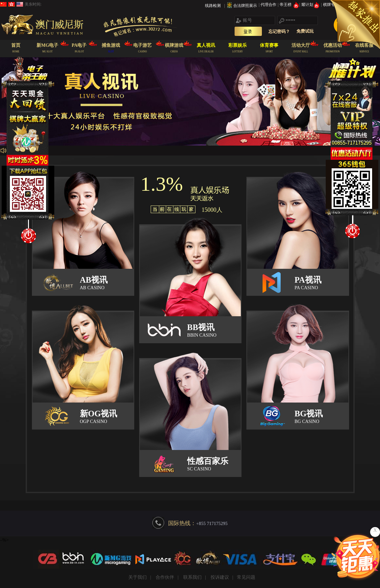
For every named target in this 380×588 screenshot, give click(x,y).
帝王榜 (289, 5)
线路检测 (213, 6)
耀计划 (311, 5)
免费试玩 (305, 31)
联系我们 (192, 577)
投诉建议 (220, 577)
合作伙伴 (165, 577)
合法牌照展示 (245, 6)
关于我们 (138, 577)
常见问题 (246, 577)
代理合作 (269, 5)
